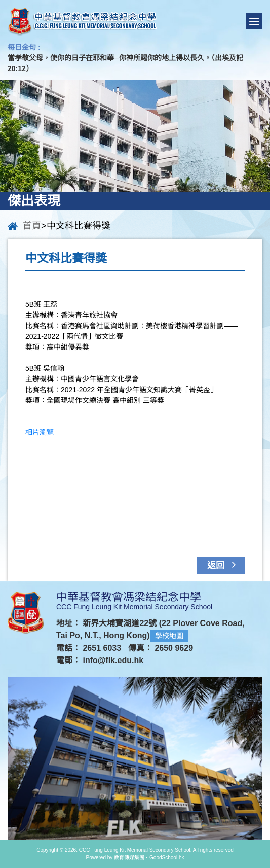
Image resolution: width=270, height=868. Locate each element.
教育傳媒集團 (129, 858)
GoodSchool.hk (167, 858)
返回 (224, 565)
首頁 (32, 226)
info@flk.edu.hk (113, 660)
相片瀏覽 (40, 432)
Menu (254, 21)
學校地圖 (169, 636)
